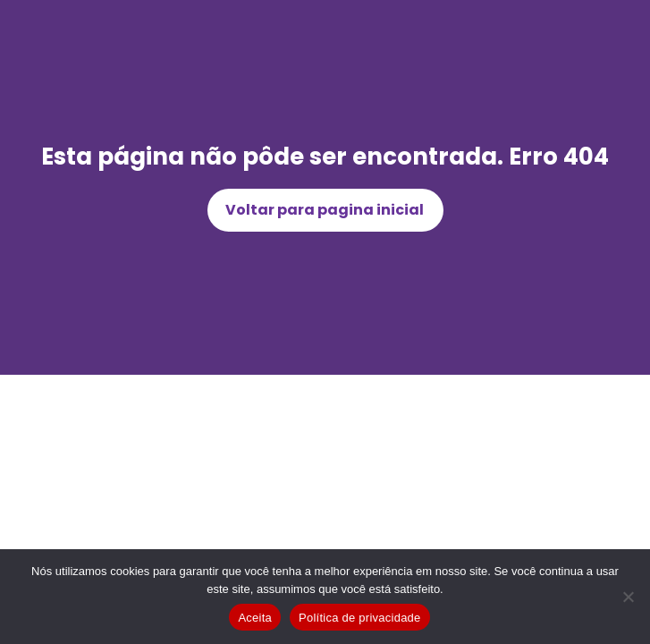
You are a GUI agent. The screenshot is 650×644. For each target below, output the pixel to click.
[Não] (628, 597)
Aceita (255, 618)
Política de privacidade (360, 618)
